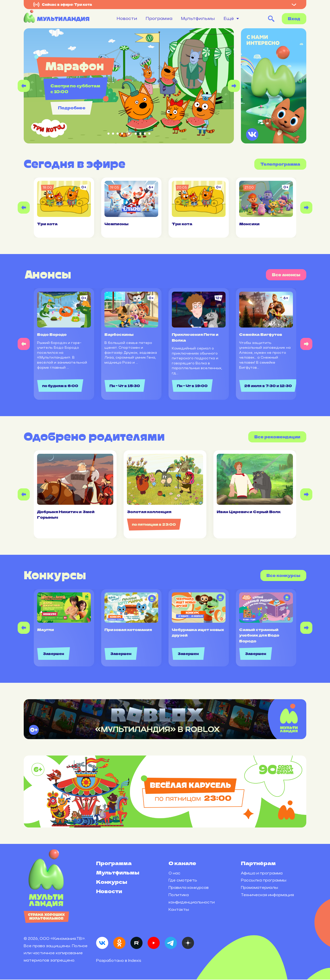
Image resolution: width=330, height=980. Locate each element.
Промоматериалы (259, 888)
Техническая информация (267, 895)
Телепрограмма (280, 164)
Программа (159, 18)
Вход (294, 19)
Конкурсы (112, 882)
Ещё (229, 19)
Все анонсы (286, 275)
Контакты (179, 910)
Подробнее (70, 108)
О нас (174, 874)
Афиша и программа (262, 874)
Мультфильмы (198, 18)
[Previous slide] (24, 86)
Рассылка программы (264, 881)
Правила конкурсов (189, 888)
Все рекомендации (277, 437)
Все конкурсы (283, 576)
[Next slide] (234, 86)
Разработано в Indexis (119, 961)
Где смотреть (183, 881)
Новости (127, 18)
